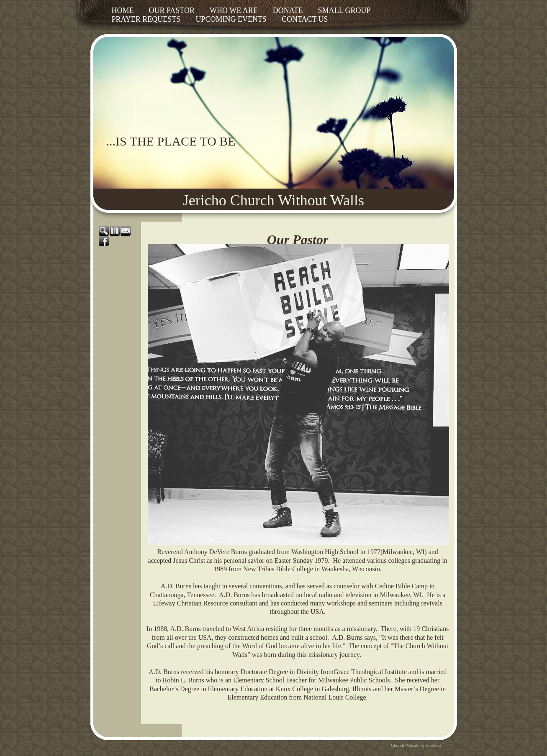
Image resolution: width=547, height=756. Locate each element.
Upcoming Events (231, 19)
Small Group (344, 10)
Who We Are (234, 10)
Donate (288, 10)
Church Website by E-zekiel (416, 745)
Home (123, 10)
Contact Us (305, 19)
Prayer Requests (146, 19)
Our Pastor (172, 10)
